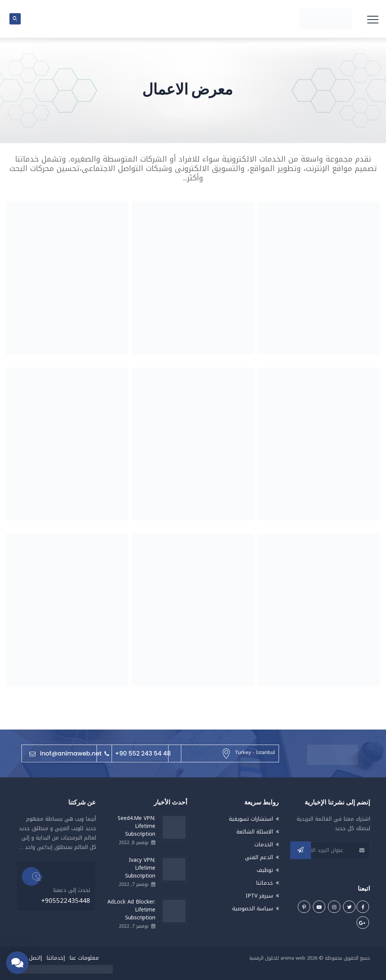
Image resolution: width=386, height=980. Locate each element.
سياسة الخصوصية (253, 909)
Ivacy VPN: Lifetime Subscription (140, 868)
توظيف (265, 870)
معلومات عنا (84, 958)
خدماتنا (264, 883)
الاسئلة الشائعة (255, 832)
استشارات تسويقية (251, 819)
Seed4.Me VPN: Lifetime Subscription (136, 826)
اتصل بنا (31, 958)
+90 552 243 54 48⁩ (138, 753)
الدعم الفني (259, 857)
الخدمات (264, 845)
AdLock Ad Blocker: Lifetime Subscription (131, 910)
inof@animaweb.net (65, 753)
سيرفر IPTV (259, 896)
